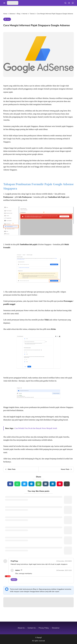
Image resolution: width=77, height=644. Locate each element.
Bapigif (39, 638)
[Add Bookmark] (7, 19)
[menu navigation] (4, 3)
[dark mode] (69, 3)
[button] (67, 484)
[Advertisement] (8, 611)
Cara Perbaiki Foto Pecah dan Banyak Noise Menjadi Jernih (36, 428)
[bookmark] (73, 3)
